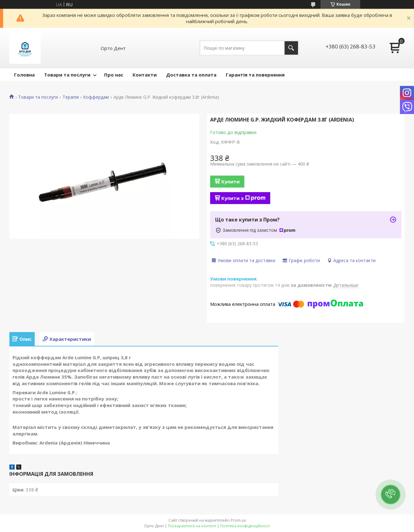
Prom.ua (238, 520)
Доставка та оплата (191, 75)
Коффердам (96, 97)
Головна (24, 75)
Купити (230, 181)
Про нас (114, 75)
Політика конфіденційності (245, 526)
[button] (391, 495)
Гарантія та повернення (255, 75)
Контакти (145, 75)
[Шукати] (291, 48)
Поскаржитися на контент (192, 526)
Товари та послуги (67, 75)
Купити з (243, 198)
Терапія (71, 97)
